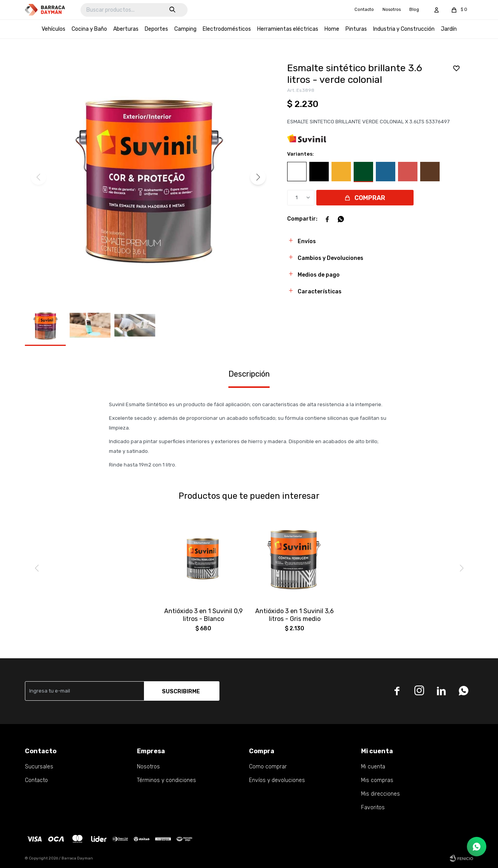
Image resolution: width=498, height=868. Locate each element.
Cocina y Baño (89, 29)
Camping (185, 29)
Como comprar (268, 767)
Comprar (370, 198)
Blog (414, 10)
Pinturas (356, 29)
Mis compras (377, 780)
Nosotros (392, 10)
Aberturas (126, 29)
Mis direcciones (381, 794)
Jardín (449, 29)
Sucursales (39, 767)
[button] (258, 177)
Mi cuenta (373, 767)
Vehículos (53, 29)
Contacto (364, 10)
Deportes (156, 29)
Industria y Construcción (404, 29)
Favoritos (373, 808)
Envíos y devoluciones (277, 780)
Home (332, 29)
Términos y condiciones (167, 780)
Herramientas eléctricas (288, 29)
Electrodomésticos (227, 29)
